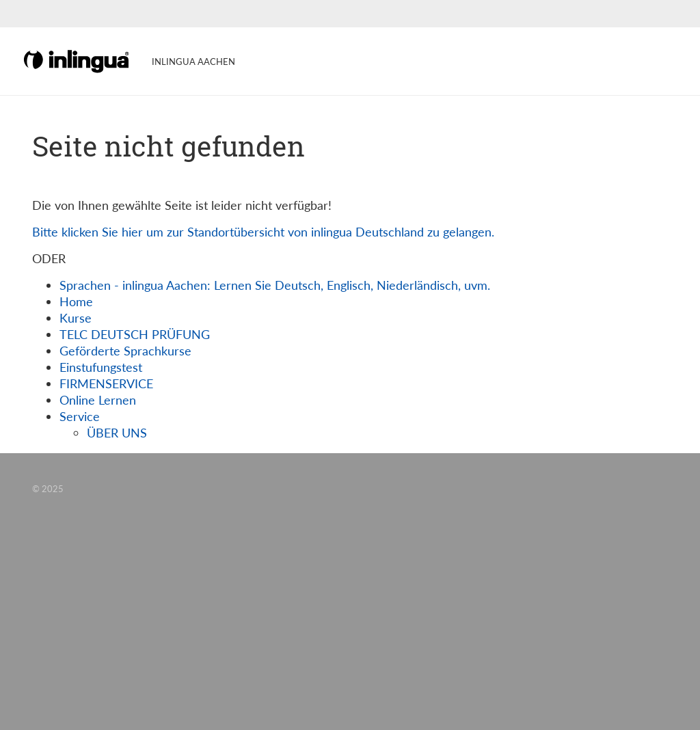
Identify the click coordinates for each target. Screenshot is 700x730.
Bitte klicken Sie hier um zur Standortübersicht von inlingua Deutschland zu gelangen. (263, 232)
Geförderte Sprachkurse (125, 351)
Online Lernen (98, 400)
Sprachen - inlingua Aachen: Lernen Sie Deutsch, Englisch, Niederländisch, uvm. (275, 285)
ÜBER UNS (117, 433)
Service (80, 416)
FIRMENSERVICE (106, 383)
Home (76, 301)
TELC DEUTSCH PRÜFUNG (135, 334)
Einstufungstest (101, 367)
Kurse (76, 318)
